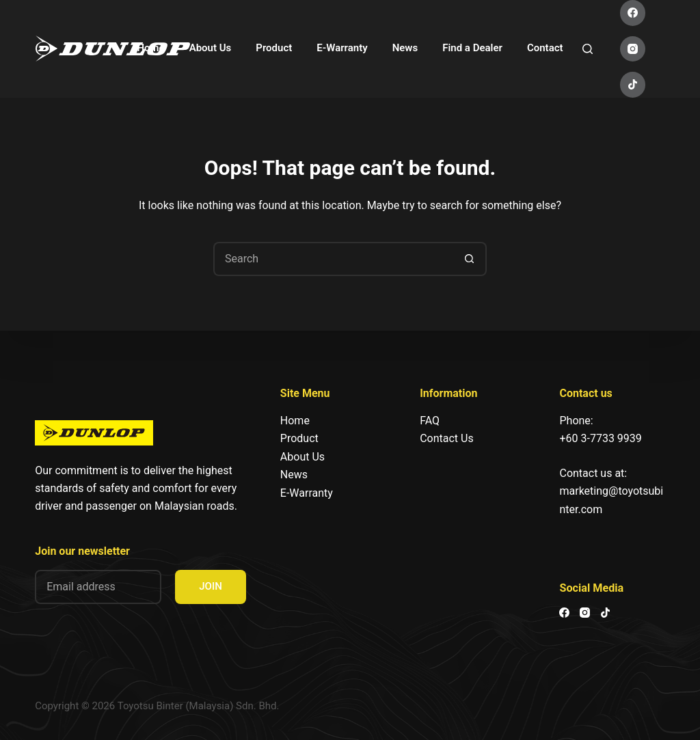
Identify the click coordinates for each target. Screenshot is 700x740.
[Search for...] (333, 259)
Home (150, 48)
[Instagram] (633, 49)
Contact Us (447, 438)
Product (274, 48)
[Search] (588, 49)
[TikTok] (633, 85)
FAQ (430, 421)
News (405, 48)
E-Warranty (342, 48)
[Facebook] (633, 13)
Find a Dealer (472, 48)
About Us (211, 48)
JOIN (211, 586)
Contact (545, 48)
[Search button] (470, 259)
